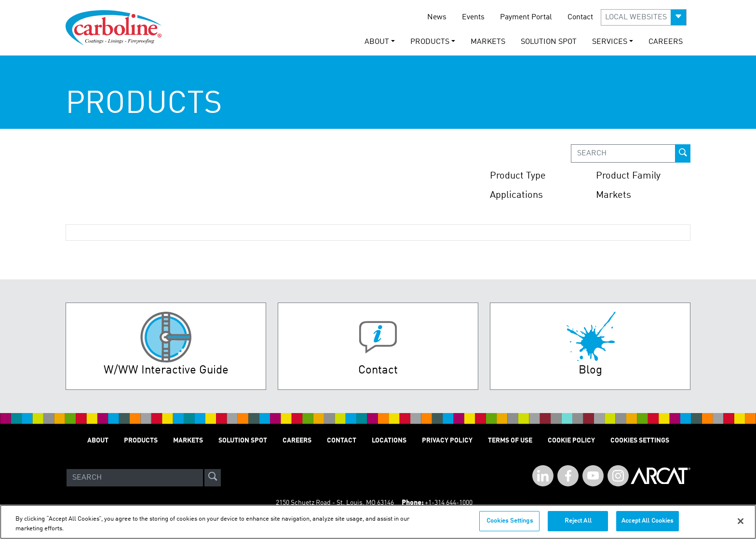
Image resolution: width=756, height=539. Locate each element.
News (437, 17)
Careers (666, 42)
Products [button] (430, 42)
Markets (488, 42)
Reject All (578, 525)
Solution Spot (549, 42)
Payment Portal (526, 17)
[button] (644, 17)
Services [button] (610, 42)
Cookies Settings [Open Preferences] (640, 441)
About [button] (377, 42)
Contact (580, 17)
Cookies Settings (510, 525)
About (98, 441)
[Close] (741, 525)
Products (141, 441)
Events (473, 17)
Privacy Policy (447, 441)
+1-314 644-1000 (449, 503)
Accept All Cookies (647, 525)
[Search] (135, 478)
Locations (389, 441)
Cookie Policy (571, 441)
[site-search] (213, 478)
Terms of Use (510, 441)
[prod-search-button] (683, 153)
